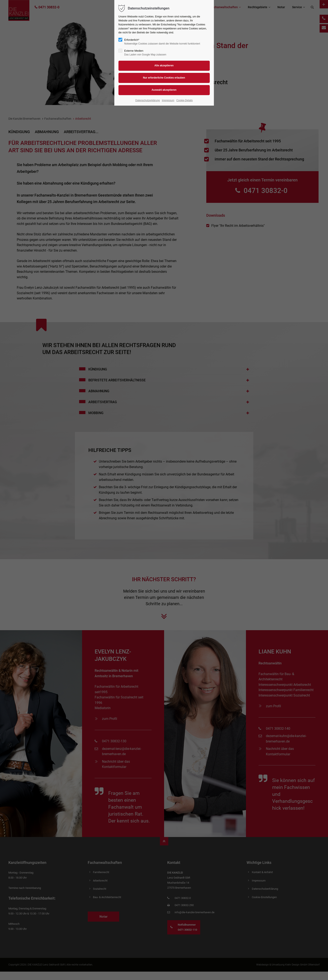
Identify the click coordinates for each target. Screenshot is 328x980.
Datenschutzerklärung (148, 100)
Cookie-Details (184, 100)
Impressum (168, 100)
